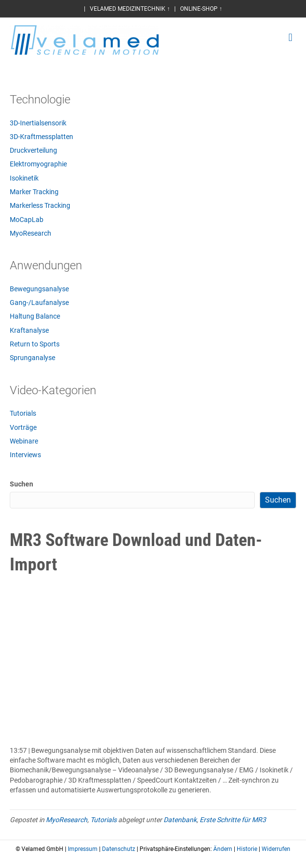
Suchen (21, 484)
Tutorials (23, 413)
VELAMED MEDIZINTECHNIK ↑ (130, 9)
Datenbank (180, 820)
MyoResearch (31, 233)
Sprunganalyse (32, 358)
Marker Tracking (34, 192)
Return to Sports (35, 344)
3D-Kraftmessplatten (41, 137)
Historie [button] (247, 849)
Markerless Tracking (40, 205)
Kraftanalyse (29, 330)
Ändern (223, 849)
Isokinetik (24, 178)
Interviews (25, 455)
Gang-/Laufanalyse (39, 303)
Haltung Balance (35, 316)
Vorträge (23, 427)
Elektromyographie (38, 164)
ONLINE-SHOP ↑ (201, 9)
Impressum (83, 849)
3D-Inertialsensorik (38, 123)
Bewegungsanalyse (39, 289)
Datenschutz (119, 849)
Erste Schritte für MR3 (233, 820)
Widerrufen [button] (276, 849)
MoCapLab (27, 220)
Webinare (24, 441)
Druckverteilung (33, 150)
